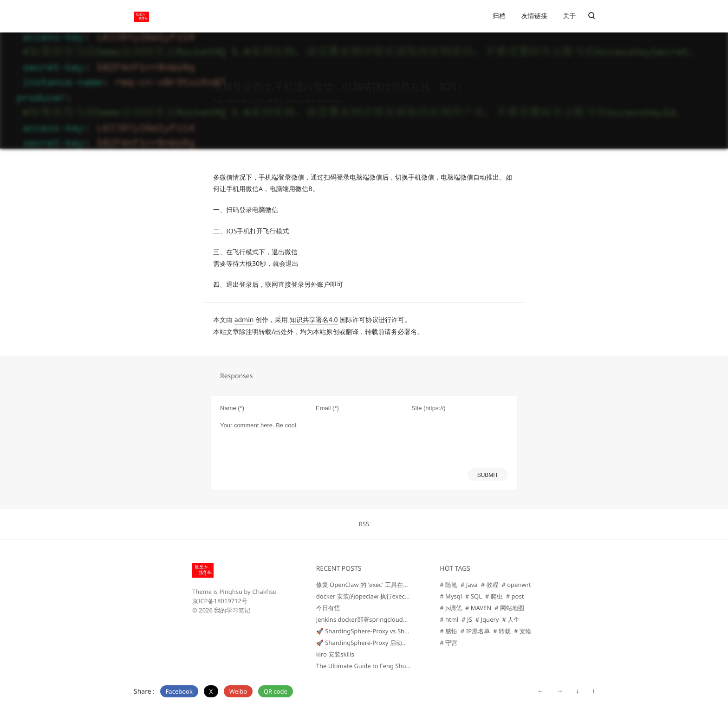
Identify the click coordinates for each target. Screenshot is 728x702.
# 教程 (490, 585)
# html (449, 619)
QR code (276, 691)
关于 (569, 16)
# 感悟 (448, 631)
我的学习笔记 (232, 610)
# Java (469, 585)
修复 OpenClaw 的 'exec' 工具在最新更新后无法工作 (387, 585)
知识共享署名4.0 (314, 320)
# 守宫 (448, 643)
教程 (292, 92)
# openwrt (516, 585)
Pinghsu (231, 592)
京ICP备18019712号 (220, 601)
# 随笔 (448, 585)
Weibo (238, 691)
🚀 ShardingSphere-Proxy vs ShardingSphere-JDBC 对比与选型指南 (409, 631)
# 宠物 (523, 631)
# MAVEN (478, 608)
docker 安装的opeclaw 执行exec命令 (367, 596)
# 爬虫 (494, 596)
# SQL (474, 596)
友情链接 (534, 16)
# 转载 (502, 631)
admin (244, 320)
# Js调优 (451, 608)
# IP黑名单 (475, 631)
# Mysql (451, 596)
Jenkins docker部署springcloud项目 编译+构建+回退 (388, 619)
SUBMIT (488, 475)
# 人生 (511, 619)
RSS (364, 524)
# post (515, 596)
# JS (467, 619)
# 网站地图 (509, 608)
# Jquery (487, 619)
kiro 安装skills (335, 654)
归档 (499, 16)
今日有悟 (328, 608)
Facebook (179, 691)
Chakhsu (264, 592)
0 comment (326, 92)
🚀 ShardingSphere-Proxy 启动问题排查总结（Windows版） (399, 643)
